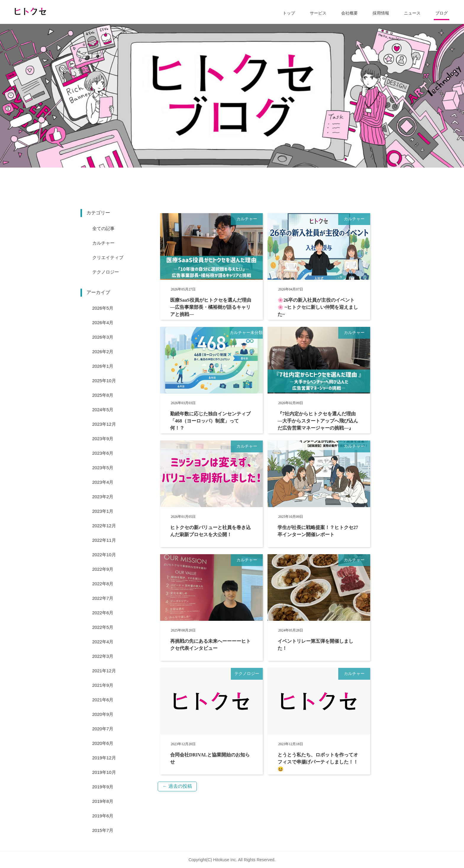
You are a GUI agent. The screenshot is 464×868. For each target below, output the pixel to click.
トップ (289, 13)
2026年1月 (103, 366)
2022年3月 (103, 656)
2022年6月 (103, 613)
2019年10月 (104, 772)
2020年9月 (103, 714)
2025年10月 (104, 381)
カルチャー (247, 219)
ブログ (442, 13)
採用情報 (381, 13)
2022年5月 (103, 627)
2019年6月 (103, 816)
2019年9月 (103, 787)
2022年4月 (103, 642)
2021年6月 (103, 700)
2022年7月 (103, 598)
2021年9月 (103, 685)
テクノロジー (247, 674)
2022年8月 (103, 584)
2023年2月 (103, 497)
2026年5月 (103, 308)
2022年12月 (104, 526)
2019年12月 (104, 758)
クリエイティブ (108, 257)
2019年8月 (103, 801)
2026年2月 (103, 352)
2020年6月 (103, 743)
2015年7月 (103, 830)
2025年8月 (103, 395)
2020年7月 (103, 729)
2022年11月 (104, 540)
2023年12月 (104, 424)
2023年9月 (103, 439)
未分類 (257, 333)
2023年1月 (103, 511)
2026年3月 (103, 337)
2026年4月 (103, 323)
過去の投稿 (177, 786)
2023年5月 (103, 468)
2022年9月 (103, 569)
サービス (318, 13)
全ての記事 (103, 228)
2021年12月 (104, 671)
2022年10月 (104, 555)
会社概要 (349, 13)
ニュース (412, 13)
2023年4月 (103, 482)
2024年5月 (103, 410)
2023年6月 (103, 453)
